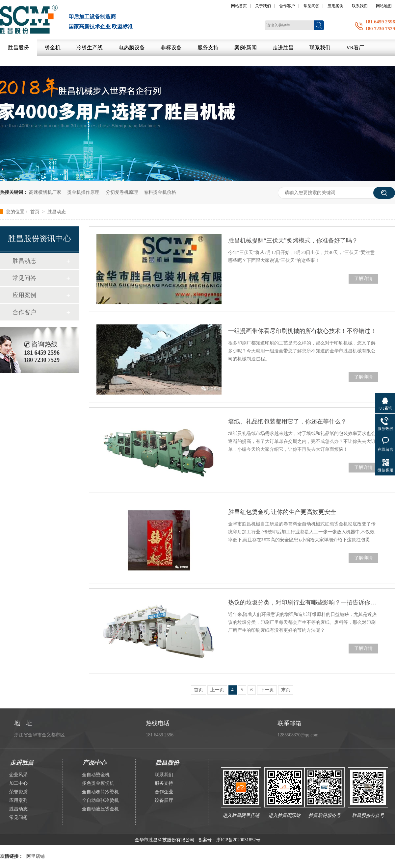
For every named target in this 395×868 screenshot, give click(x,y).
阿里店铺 (36, 856)
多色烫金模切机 (98, 783)
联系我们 (360, 6)
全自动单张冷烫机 (100, 800)
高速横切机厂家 (45, 192)
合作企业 (164, 792)
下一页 (267, 690)
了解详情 (363, 279)
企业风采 (18, 775)
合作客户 (287, 6)
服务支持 (208, 48)
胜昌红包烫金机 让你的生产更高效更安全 (282, 512)
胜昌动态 (57, 212)
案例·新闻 (246, 48)
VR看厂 (355, 48)
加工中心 (18, 783)
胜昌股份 (18, 48)
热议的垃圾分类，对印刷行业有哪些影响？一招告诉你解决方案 (303, 602)
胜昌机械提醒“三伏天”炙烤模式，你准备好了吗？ (293, 241)
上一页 (217, 690)
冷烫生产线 (90, 48)
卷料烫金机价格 (160, 192)
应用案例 (335, 6)
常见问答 (311, 6)
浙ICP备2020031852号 (238, 840)
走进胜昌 (283, 48)
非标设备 (171, 48)
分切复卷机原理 (122, 192)
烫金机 (53, 48)
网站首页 (239, 6)
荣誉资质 (18, 792)
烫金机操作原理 (83, 192)
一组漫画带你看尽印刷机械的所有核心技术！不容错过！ (302, 331)
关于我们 (263, 6)
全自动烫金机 (96, 775)
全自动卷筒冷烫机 (100, 792)
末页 (286, 690)
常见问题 (18, 817)
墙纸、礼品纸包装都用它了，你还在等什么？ (287, 421)
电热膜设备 (132, 48)
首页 (36, 212)
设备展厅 (164, 800)
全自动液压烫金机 (100, 809)
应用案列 (18, 800)
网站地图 (384, 6)
